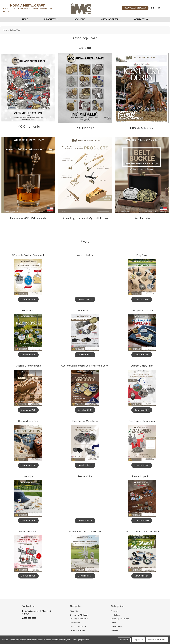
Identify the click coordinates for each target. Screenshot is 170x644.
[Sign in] (159, 9)
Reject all (138, 640)
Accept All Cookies (157, 640)
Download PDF (28, 299)
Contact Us (141, 19)
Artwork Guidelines (78, 627)
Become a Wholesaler (80, 615)
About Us (80, 19)
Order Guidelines (77, 630)
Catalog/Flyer (110, 19)
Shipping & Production (79, 619)
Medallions (116, 615)
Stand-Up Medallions (120, 619)
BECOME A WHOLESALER (135, 8)
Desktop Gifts (117, 627)
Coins (113, 623)
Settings (124, 640)
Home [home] (25, 19)
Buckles (114, 630)
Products (51, 19)
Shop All (114, 611)
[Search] (153, 9)
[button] (28, 88)
